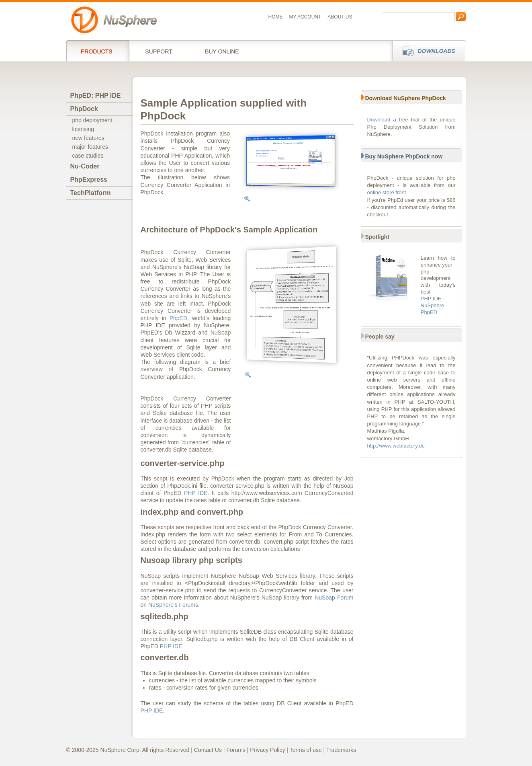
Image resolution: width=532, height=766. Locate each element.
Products (98, 51)
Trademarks (341, 750)
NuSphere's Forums (173, 605)
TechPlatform (91, 193)
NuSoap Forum (334, 598)
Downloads (427, 51)
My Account (305, 17)
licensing (83, 129)
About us (340, 17)
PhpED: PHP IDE (96, 95)
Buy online (222, 51)
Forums (236, 750)
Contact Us (208, 750)
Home (276, 17)
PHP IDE (196, 493)
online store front (387, 192)
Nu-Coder (85, 166)
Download (379, 120)
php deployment (92, 120)
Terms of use (306, 750)
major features (90, 147)
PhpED (178, 318)
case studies (88, 156)
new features (88, 138)
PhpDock (84, 109)
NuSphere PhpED (433, 309)
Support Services (159, 51)
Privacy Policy (267, 750)
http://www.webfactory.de (396, 446)
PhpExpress (89, 180)
